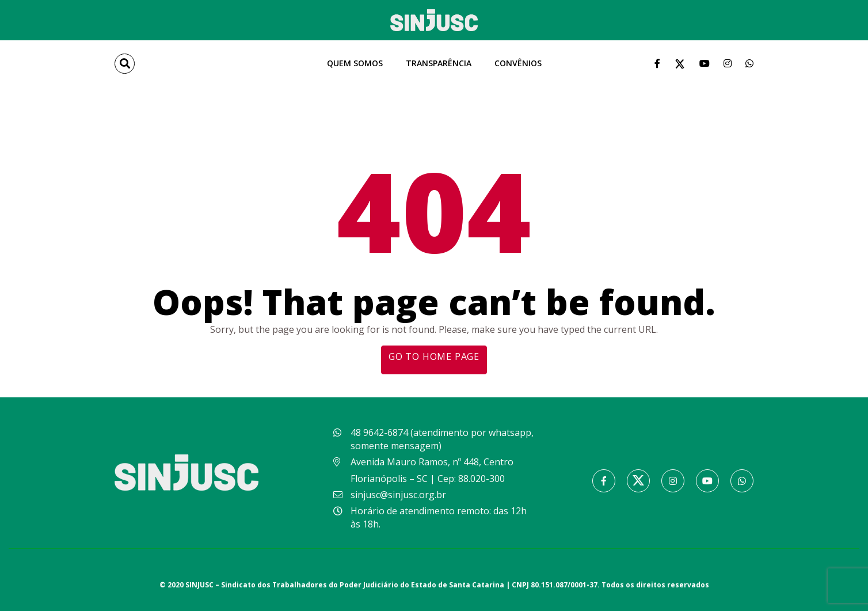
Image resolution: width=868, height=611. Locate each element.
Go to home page (434, 356)
